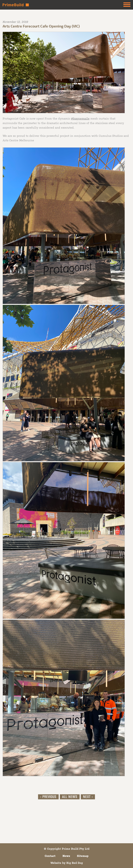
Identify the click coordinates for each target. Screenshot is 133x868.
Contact (50, 856)
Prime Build (16, 5)
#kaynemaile (80, 118)
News (66, 856)
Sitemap (83, 856)
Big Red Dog (75, 863)
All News (70, 797)
